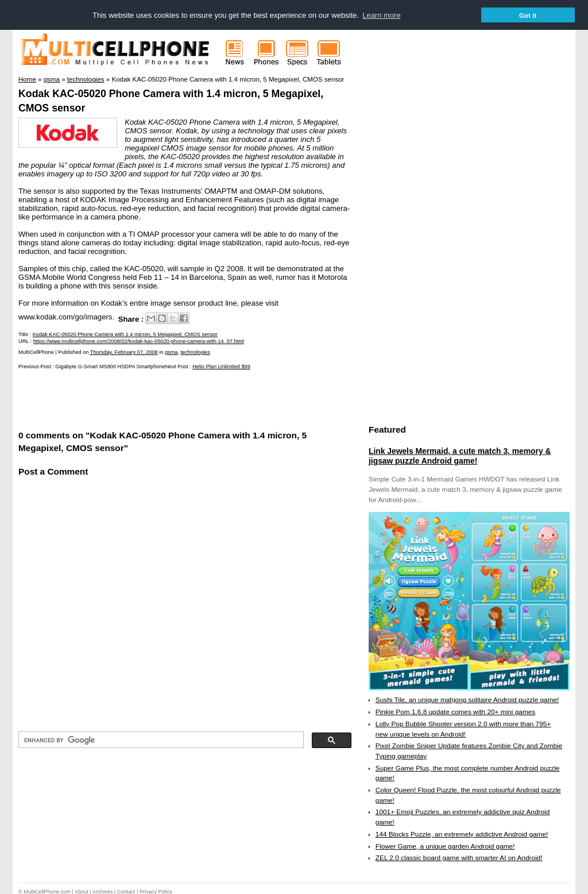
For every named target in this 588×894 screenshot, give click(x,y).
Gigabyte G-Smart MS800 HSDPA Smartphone (110, 366)
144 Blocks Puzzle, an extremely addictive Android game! (462, 834)
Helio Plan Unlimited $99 (221, 366)
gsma (171, 352)
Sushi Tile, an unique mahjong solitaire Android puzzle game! (467, 700)
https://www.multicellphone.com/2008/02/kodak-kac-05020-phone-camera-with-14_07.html (139, 341)
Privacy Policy (156, 891)
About (82, 891)
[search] (160, 739)
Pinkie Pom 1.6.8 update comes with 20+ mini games (455, 711)
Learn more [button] (381, 15)
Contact (126, 891)
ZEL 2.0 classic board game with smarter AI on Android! (459, 857)
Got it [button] (528, 15)
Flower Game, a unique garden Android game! (445, 846)
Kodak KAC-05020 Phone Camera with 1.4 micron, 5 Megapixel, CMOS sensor (125, 334)
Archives (102, 891)
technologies (195, 352)
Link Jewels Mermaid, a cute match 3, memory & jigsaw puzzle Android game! (460, 456)
